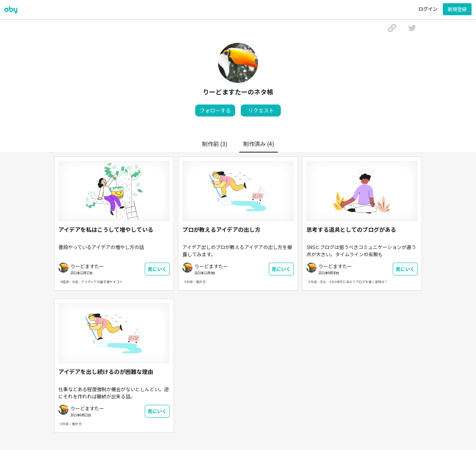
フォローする (215, 110)
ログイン (428, 9)
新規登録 (457, 9)
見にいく (157, 269)
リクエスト (261, 110)
